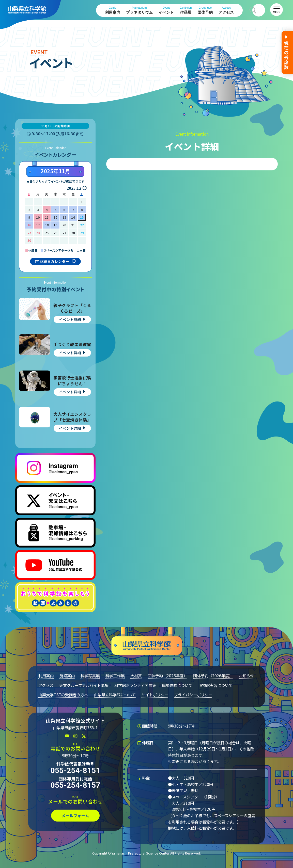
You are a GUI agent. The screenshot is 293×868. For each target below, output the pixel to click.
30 (29, 240)
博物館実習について (215, 685)
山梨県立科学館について (115, 695)
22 (82, 225)
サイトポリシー (155, 695)
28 (73, 233)
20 (64, 225)
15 (82, 217)
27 (64, 233)
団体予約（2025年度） (167, 676)
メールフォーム (75, 816)
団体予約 (205, 10)
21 (73, 225)
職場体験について (177, 685)
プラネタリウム (139, 10)
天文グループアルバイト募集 (84, 685)
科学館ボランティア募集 (135, 685)
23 (29, 233)
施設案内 (67, 676)
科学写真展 (90, 676)
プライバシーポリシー (193, 695)
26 (55, 233)
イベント (166, 10)
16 (29, 225)
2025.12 (74, 188)
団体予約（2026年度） (213, 676)
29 (82, 233)
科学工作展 (115, 676)
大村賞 (136, 676)
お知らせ (246, 676)
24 (38, 233)
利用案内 (113, 10)
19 (55, 225)
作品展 (186, 10)
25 (47, 233)
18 (47, 225)
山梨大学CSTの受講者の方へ (63, 695)
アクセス (226, 10)
